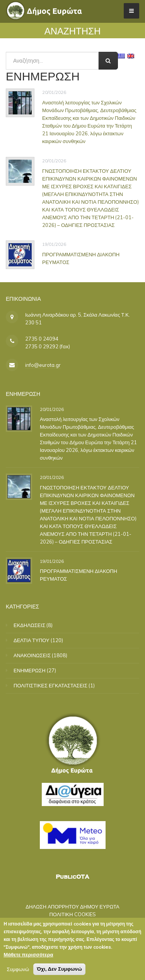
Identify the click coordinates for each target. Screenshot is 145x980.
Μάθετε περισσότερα (28, 956)
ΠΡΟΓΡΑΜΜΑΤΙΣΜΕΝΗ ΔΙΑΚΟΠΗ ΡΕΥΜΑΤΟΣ (81, 258)
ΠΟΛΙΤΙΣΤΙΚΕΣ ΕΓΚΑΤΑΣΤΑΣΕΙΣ (50, 685)
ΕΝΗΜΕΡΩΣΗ (30, 670)
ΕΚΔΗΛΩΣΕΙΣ (29, 625)
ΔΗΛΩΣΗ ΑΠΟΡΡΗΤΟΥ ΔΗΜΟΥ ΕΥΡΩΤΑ (72, 907)
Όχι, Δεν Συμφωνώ (59, 971)
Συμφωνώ (18, 971)
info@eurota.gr (43, 365)
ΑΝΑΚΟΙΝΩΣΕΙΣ (32, 655)
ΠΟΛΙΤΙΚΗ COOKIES (72, 914)
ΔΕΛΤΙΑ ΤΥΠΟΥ (32, 640)
